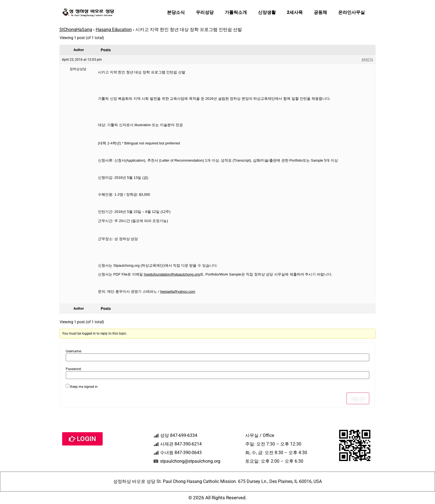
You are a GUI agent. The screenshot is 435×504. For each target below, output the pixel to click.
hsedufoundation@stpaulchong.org (172, 274)
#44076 (367, 60)
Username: (74, 351)
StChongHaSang (76, 30)
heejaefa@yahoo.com (178, 292)
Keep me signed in (84, 387)
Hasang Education (114, 30)
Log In (358, 398)
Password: (74, 369)
